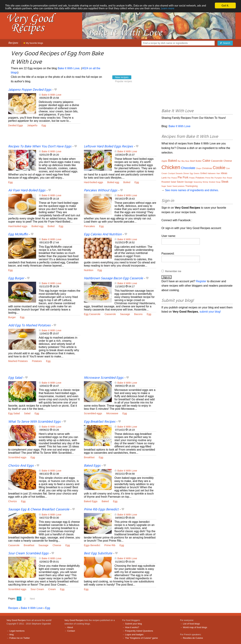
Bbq (183, 161)
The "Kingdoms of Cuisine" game (141, 638)
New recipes (122, 77)
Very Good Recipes (16, 620)
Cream (52, 589)
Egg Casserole (92, 314)
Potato (192, 178)
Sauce (180, 182)
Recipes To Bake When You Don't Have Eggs (40, 147)
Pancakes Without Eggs (101, 190)
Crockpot (171, 173)
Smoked (212, 182)
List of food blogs (191, 624)
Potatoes (37, 361)
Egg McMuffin (18, 234)
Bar (179, 161)
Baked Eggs (92, 466)
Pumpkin (218, 178)
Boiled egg (113, 182)
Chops (199, 168)
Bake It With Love (69, 68)
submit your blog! (210, 312)
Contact (71, 631)
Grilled (204, 173)
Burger (12, 317)
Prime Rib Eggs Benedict (101, 510)
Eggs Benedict (92, 545)
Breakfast (89, 457)
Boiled (127, 182)
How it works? (132, 627)
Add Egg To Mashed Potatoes (29, 325)
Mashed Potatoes (18, 361)
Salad (27, 413)
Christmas (207, 168)
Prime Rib (110, 545)
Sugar (164, 186)
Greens (197, 173)
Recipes (13, 43)
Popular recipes (124, 81)
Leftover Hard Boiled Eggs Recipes (108, 147)
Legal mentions (17, 631)
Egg (44, 125)
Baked (105, 501)
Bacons (138, 314)
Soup (218, 182)
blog (12, 634)
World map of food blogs (195, 627)
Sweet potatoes (178, 186)
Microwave (112, 413)
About (70, 627)
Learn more (180, 9)
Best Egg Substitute (98, 553)
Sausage (125, 314)
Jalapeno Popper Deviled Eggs (30, 90)
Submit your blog (133, 624)
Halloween (212, 173)
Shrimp (205, 182)
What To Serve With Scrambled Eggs (34, 422)
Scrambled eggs (93, 413)
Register (201, 281)
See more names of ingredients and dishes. (192, 190)
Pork (186, 177)
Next (32, 599)
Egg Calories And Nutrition (103, 234)
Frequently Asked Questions (139, 631)
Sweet (169, 186)
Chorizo (13, 501)
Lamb (164, 178)
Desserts (179, 173)
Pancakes (89, 226)
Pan (169, 178)
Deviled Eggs (16, 125)
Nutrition (89, 270)
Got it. (225, 5)
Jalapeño (32, 125)
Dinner (186, 173)
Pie (180, 177)
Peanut (174, 178)
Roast (229, 178)
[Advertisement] (120, 116)
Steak (225, 182)
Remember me (173, 271)
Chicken (171, 167)
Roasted (166, 182)
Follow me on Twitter (20, 638)
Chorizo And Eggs (21, 466)
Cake (206, 161)
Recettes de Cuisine (193, 638)
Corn (228, 168)
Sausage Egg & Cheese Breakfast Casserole (39, 510)
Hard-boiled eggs (93, 182)
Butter (199, 161)
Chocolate (188, 168)
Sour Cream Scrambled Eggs (28, 553)
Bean (187, 161)
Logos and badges (134, 634)
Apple (164, 161)
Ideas (224, 173)
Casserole (110, 314)
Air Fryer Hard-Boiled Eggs (27, 190)
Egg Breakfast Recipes (100, 422)
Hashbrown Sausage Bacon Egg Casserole (113, 278)
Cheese (57, 545)
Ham (218, 173)
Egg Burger (16, 278)
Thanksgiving (191, 186)
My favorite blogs (33, 43)
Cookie (219, 168)
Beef (193, 161)
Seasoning (198, 182)
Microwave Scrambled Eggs (104, 378)
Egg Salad (15, 378)
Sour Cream (37, 589)
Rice (224, 178)
